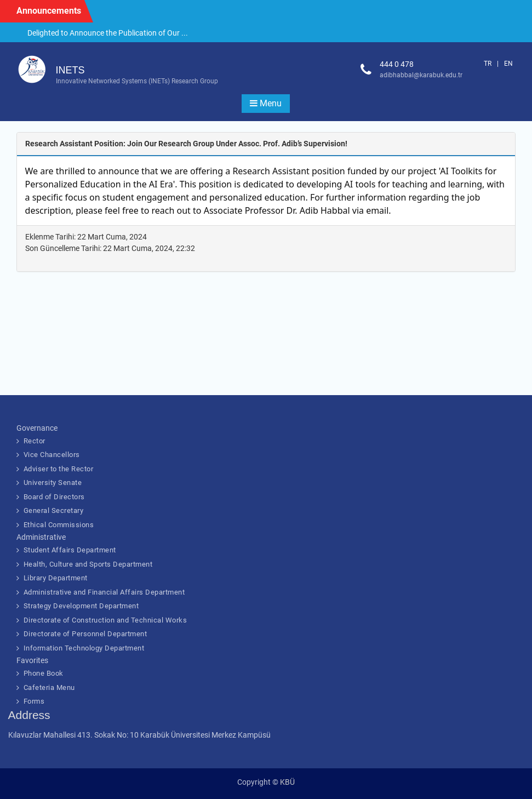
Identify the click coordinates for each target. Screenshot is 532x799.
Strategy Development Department (81, 606)
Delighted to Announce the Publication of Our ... (108, 33)
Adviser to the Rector (59, 469)
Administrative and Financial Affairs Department (104, 592)
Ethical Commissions (59, 525)
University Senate (53, 483)
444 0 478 (397, 64)
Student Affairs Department (70, 550)
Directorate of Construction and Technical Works (105, 620)
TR (488, 64)
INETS (70, 70)
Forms (34, 701)
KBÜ (287, 782)
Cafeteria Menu (49, 687)
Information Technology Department (84, 648)
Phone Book (44, 673)
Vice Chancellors (52, 455)
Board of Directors (54, 497)
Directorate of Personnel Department (85, 634)
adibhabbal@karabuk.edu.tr (421, 75)
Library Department (56, 578)
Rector (35, 441)
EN (508, 64)
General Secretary (54, 510)
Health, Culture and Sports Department (88, 564)
